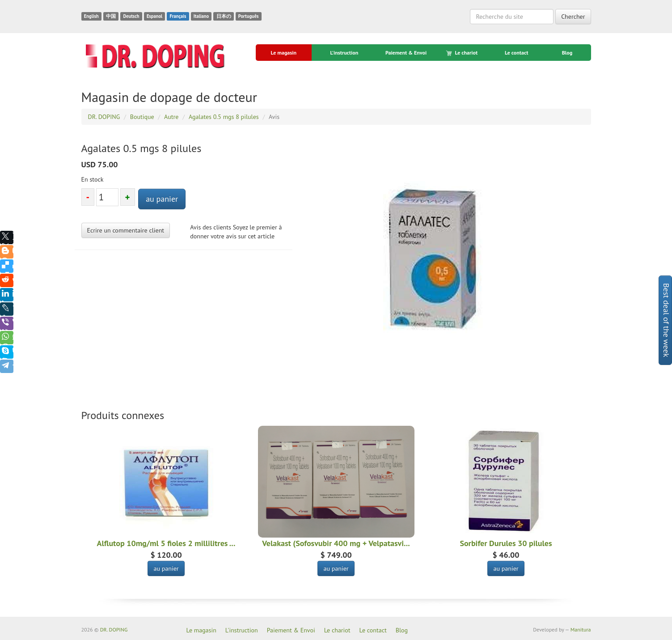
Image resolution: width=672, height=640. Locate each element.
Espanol (154, 16)
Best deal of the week (666, 320)
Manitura (581, 629)
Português (249, 16)
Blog (567, 53)
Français (178, 16)
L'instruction (344, 53)
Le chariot (462, 53)
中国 (111, 16)
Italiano (201, 16)
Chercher (573, 17)
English (91, 16)
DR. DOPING (114, 629)
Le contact (516, 53)
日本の (224, 16)
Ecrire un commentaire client (126, 230)
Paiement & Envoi (406, 53)
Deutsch (131, 16)
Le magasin (283, 53)
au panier (162, 199)
